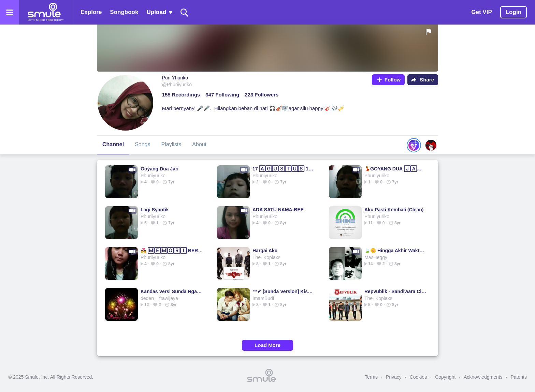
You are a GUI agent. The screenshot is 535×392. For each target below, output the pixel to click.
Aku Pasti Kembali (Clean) (394, 210)
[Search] (185, 12)
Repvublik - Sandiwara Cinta (396, 291)
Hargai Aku (265, 251)
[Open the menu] (10, 12)
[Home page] (45, 12)
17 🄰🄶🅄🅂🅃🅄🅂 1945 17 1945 (284, 169)
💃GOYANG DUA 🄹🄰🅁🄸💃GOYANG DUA (396, 169)
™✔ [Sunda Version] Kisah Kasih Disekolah (284, 291)
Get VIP (481, 12)
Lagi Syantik (155, 210)
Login (514, 12)
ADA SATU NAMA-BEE (278, 210)
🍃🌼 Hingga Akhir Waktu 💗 (396, 251)
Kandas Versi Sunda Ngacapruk (172, 291)
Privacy (394, 377)
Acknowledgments (483, 377)
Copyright (445, 377)
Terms (371, 377)
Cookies (418, 377)
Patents (519, 377)
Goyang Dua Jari (160, 169)
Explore (91, 12)
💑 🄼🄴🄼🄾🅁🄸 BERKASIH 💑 (172, 251)
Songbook (124, 12)
